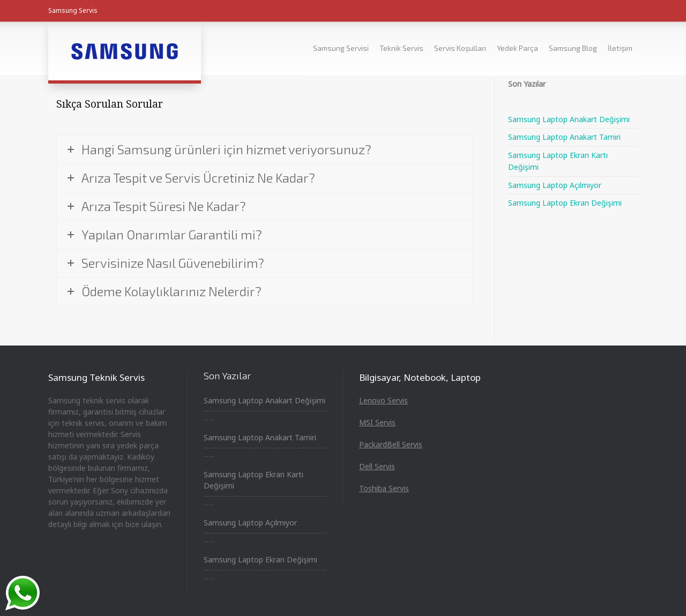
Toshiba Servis (384, 488)
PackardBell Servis (391, 444)
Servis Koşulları (460, 48)
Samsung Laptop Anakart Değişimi (569, 119)
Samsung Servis (73, 10)
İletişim (620, 48)
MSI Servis (377, 422)
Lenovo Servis (383, 400)
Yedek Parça (517, 48)
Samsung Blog (573, 48)
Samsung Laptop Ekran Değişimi (565, 203)
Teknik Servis (401, 48)
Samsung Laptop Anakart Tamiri (564, 137)
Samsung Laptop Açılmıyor (555, 185)
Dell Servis (377, 466)
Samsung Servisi (341, 48)
